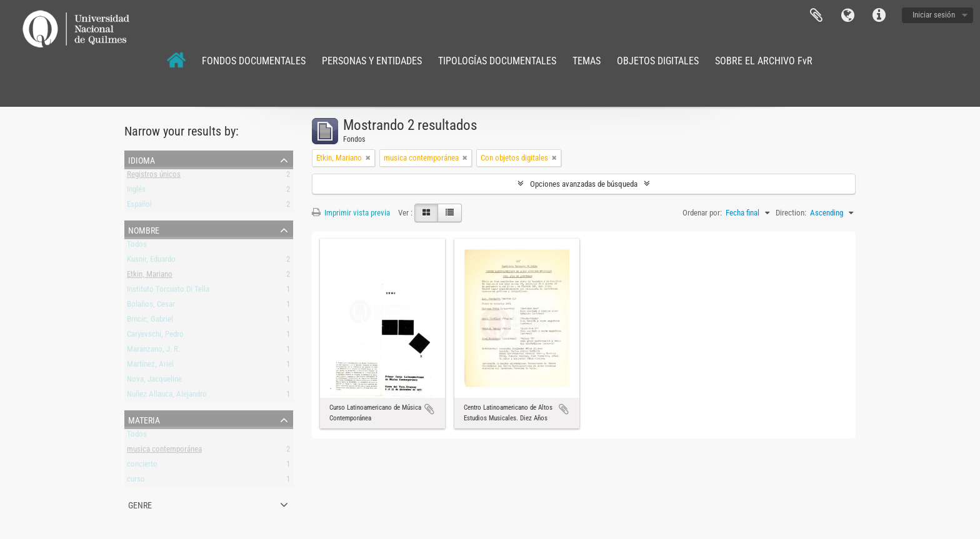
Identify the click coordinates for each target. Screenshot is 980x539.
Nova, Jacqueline (154, 381)
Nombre (144, 229)
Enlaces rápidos (879, 16)
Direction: (791, 213)
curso (136, 481)
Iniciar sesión (934, 15)
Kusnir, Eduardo (151, 261)
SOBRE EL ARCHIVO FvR (764, 61)
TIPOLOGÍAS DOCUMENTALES (497, 61)
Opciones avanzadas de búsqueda (584, 184)
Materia (144, 419)
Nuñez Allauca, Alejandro (167, 396)
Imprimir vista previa (351, 213)
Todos (137, 246)
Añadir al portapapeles (429, 409)
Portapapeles (816, 16)
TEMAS (587, 61)
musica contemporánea (164, 451)
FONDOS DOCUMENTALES (254, 61)
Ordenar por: (702, 213)
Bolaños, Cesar (151, 306)
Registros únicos (154, 176)
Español (139, 206)
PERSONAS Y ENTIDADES (372, 61)
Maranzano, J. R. (153, 351)
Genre (140, 504)
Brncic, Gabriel (150, 321)
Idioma (847, 16)
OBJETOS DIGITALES (658, 61)
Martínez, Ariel (150, 366)
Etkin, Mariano (150, 276)
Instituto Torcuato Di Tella (168, 291)
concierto (142, 466)
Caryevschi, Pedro (155, 336)
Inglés (136, 191)
